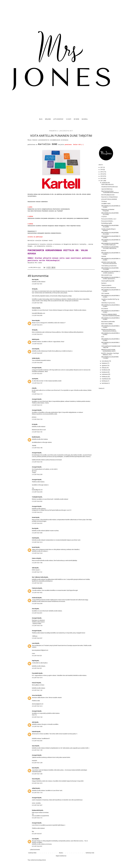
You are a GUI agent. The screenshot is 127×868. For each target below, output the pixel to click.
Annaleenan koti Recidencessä (110, 187)
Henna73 (34, 683)
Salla (33, 568)
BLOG (41, 119)
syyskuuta (104, 365)
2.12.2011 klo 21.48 (37, 448)
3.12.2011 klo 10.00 (37, 533)
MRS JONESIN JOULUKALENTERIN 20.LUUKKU (110, 233)
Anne (33, 609)
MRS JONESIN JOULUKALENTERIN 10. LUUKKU (111, 290)
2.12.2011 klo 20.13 (37, 325)
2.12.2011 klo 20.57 (37, 374)
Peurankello (35, 673)
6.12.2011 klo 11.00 (37, 750)
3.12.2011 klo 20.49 (37, 604)
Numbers (104, 283)
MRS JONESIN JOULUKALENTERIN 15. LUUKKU (111, 253)
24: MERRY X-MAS (106, 204)
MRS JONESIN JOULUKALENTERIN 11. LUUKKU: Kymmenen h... (111, 278)
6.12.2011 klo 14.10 (37, 783)
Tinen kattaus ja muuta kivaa (109, 266)
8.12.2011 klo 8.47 (37, 834)
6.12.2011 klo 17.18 (37, 793)
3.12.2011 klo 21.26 (37, 626)
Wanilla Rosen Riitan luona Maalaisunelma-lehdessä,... (109, 330)
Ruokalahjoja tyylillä (107, 223)
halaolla (34, 732)
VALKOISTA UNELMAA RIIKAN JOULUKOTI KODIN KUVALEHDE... (111, 315)
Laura (33, 643)
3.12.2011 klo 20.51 (37, 613)
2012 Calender (105, 293)
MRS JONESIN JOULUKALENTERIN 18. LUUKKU (111, 240)
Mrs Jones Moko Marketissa (109, 288)
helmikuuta (105, 381)
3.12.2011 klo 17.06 (37, 563)
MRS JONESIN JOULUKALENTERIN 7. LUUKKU (111, 311)
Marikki (34, 437)
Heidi (33, 538)
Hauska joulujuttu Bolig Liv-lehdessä (109, 230)
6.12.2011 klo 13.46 (37, 774)
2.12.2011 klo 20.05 (37, 315)
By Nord (104, 251)
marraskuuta (105, 361)
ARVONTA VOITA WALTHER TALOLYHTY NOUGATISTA (109, 263)
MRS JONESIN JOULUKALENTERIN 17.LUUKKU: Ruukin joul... (110, 244)
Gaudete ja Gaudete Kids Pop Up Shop (110, 300)
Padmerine (35, 588)
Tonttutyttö (35, 497)
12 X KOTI (69, 119)
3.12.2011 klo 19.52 (37, 593)
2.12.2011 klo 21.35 (37, 432)
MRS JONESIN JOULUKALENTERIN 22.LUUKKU (110, 214)
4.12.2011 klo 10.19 (37, 678)
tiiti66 (33, 339)
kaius (33, 768)
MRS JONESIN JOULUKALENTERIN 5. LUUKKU (111, 327)
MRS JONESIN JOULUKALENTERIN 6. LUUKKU (111, 319)
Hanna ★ (34, 558)
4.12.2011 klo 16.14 (37, 706)
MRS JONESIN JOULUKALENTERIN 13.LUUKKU (110, 269)
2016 (102, 170)
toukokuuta (105, 374)
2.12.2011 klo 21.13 (37, 394)
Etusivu (61, 853)
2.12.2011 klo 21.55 (37, 462)
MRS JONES (48, 119)
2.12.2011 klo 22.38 (37, 474)
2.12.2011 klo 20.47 (37, 353)
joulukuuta (105, 183)
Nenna (34, 321)
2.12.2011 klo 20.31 (37, 344)
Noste (34, 517)
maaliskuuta (105, 379)
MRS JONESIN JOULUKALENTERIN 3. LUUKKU (111, 340)
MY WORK (76, 119)
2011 (102, 181)
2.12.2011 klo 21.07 (37, 383)
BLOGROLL (85, 119)
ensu (33, 839)
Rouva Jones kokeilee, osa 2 (109, 219)
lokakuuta (104, 363)
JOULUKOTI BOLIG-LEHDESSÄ (109, 199)
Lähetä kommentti (35, 850)
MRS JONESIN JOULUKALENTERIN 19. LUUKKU (111, 237)
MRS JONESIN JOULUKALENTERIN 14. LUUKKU (111, 259)
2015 (102, 172)
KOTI (103, 337)
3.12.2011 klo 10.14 (37, 542)
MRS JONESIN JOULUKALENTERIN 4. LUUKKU (111, 334)
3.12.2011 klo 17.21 (37, 572)
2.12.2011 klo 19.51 (37, 284)
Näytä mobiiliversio (61, 856)
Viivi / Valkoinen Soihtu (38, 577)
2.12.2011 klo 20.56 (37, 363)
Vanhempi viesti (90, 853)
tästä (51, 241)
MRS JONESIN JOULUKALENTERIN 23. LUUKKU (111, 207)
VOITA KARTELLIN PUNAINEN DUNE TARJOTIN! (111, 347)
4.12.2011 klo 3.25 (37, 668)
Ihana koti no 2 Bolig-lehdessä (109, 197)
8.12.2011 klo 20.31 (37, 846)
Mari (33, 280)
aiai (33, 379)
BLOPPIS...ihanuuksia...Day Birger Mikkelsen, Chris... (110, 354)
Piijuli (33, 661)
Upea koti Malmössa (107, 189)
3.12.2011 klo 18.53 (37, 583)
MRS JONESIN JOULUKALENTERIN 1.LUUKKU (110, 358)
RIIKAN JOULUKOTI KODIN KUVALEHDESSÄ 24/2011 (109, 350)
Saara (33, 746)
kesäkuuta (105, 372)
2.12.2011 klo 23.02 (37, 501)
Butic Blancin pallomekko (108, 322)
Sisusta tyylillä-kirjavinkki (108, 281)
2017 (102, 167)
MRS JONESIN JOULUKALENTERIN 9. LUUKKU (111, 296)
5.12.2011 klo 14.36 (37, 726)
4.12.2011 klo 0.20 (37, 656)
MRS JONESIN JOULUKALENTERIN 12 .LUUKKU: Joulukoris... (111, 272)
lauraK (34, 547)
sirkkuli (34, 788)
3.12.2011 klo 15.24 (37, 553)
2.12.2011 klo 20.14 (37, 334)
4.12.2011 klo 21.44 (37, 717)
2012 (102, 178)
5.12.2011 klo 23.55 (37, 741)
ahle (33, 722)
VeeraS (34, 779)
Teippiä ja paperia (106, 285)
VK (33, 289)
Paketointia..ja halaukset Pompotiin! (108, 210)
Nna (33, 528)
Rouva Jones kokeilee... (107, 221)
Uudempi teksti (32, 853)
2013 (102, 176)
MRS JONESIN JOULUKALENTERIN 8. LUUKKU (111, 306)
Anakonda (35, 598)
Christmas (104, 201)
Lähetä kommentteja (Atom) (38, 860)
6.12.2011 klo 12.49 (37, 763)
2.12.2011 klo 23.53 (37, 523)
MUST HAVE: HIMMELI (107, 324)
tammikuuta (105, 383)
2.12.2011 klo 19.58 (37, 303)
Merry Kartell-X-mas (107, 275)
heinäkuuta (105, 370)
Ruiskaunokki (35, 810)
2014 (102, 174)
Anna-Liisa (35, 695)
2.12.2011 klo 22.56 (37, 492)
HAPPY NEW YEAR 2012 (108, 185)
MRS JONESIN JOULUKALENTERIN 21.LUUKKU (110, 226)
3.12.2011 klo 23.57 (37, 638)
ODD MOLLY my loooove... (109, 303)
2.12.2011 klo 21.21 (37, 405)
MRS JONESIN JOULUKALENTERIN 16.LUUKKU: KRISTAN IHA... (110, 248)
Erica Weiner (105, 309)
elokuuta (104, 368)
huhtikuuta (105, 377)
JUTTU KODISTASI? (58, 119)
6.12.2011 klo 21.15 (37, 818)
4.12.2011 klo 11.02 (37, 690)
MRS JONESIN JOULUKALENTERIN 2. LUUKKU (111, 343)
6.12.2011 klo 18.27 (37, 805)
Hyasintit (104, 256)
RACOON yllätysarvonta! (108, 195)
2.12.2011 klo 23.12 (37, 512)
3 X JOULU (104, 217)
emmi (33, 349)
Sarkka (34, 358)
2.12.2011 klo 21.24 (37, 419)
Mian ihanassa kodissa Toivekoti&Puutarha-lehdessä (110, 192)
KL (33, 424)
